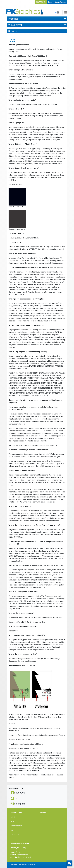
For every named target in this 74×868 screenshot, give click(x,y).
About (13, 817)
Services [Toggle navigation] (37, 31)
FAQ (12, 821)
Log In (13, 830)
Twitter (16, 798)
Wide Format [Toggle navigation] (37, 25)
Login (50, 2)
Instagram (18, 804)
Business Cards (16, 812)
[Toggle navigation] (66, 12)
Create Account (61, 2)
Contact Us (15, 835)
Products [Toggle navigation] (37, 19)
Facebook (18, 793)
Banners (43, 812)
